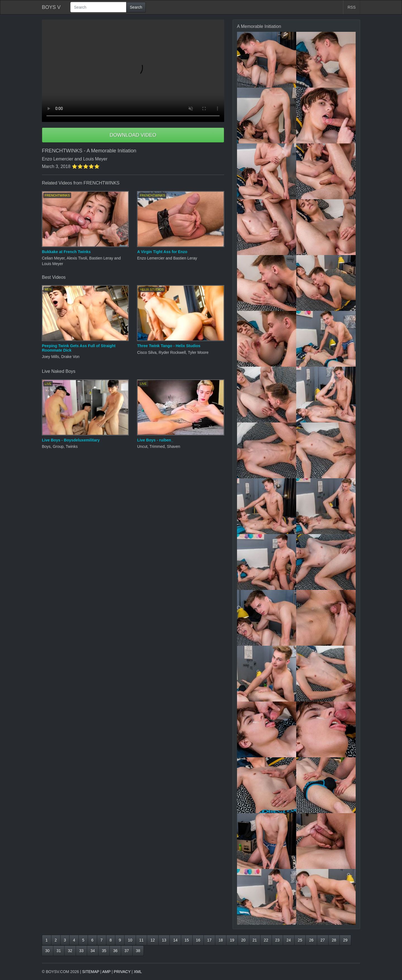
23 (277, 940)
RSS (352, 7)
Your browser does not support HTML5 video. (133, 71)
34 (93, 951)
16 (198, 940)
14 (175, 940)
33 (82, 951)
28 (334, 940)
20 (243, 940)
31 (59, 951)
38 (138, 951)
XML (138, 972)
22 (266, 940)
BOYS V (51, 7)
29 (345, 940)
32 (70, 951)
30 (47, 951)
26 (311, 940)
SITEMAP (91, 972)
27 (323, 940)
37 (127, 951)
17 (209, 940)
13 (164, 940)
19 (232, 940)
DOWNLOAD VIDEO (133, 135)
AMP (106, 972)
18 (221, 940)
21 (255, 940)
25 (300, 940)
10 (130, 940)
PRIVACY (122, 972)
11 (142, 940)
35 (104, 951)
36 (115, 951)
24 (289, 940)
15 (187, 940)
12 (153, 940)
